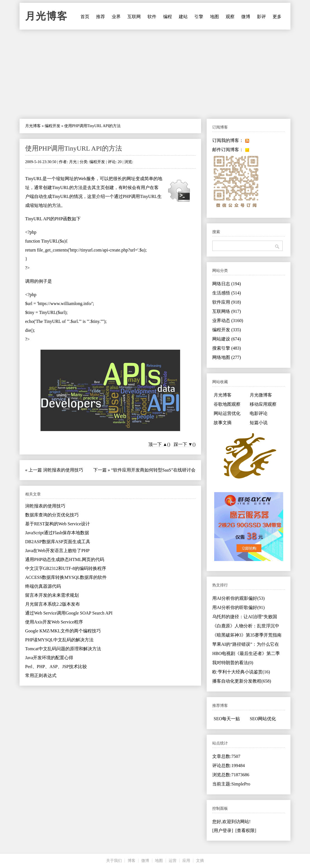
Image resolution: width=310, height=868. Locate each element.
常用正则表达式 (41, 675)
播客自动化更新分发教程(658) (242, 681)
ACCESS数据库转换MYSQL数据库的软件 (66, 577)
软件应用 (227, 302)
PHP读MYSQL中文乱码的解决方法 (59, 640)
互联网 (134, 17)
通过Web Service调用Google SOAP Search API (69, 613)
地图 (214, 17)
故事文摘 (223, 423)
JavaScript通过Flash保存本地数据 (57, 533)
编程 (168, 17)
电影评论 (259, 413)
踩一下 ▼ (183, 444)
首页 (85, 17)
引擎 (199, 17)
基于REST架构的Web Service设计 (58, 524)
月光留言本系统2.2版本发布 (53, 604)
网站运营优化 (227, 413)
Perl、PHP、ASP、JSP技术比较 (56, 667)
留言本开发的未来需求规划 (52, 595)
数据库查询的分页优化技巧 (52, 515)
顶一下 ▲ (158, 444)
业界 (116, 17)
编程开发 (53, 126)
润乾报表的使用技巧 (63, 470)
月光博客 (46, 16)
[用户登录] (223, 830)
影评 (261, 17)
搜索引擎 (227, 348)
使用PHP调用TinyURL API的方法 (74, 148)
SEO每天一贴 (227, 719)
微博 (246, 17)
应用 (186, 861)
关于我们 (114, 861)
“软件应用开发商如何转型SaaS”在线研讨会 (153, 470)
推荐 (101, 17)
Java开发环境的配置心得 (49, 658)
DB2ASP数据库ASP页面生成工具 (58, 542)
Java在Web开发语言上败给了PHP (57, 551)
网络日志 (227, 284)
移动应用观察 (263, 404)
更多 (277, 17)
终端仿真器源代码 (43, 586)
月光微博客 (261, 395)
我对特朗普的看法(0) (233, 663)
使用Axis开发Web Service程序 (54, 622)
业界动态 (228, 321)
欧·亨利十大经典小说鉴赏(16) (241, 672)
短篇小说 (259, 423)
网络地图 (227, 357)
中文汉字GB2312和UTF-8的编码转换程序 (66, 568)
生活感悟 (227, 293)
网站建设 (227, 339)
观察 (230, 17)
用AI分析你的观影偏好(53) (239, 598)
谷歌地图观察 (227, 404)
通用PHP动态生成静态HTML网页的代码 (65, 559)
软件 (152, 17)
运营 (173, 861)
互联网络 (227, 311)
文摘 (200, 861)
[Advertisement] (155, 74)
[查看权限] (246, 830)
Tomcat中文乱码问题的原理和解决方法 (63, 649)
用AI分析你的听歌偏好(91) (239, 607)
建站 (183, 17)
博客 (132, 861)
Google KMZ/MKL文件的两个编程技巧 (63, 631)
